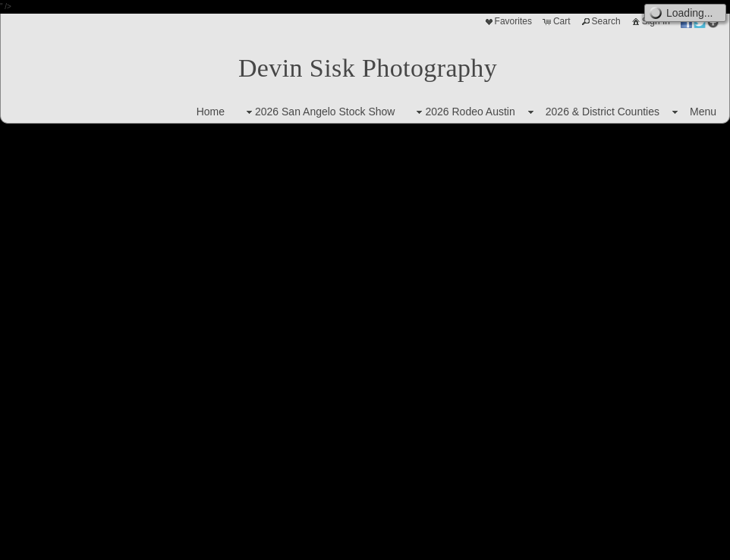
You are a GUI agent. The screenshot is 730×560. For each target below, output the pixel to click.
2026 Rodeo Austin (464, 112)
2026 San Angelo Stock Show (319, 112)
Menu (703, 112)
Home (211, 112)
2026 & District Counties (603, 112)
